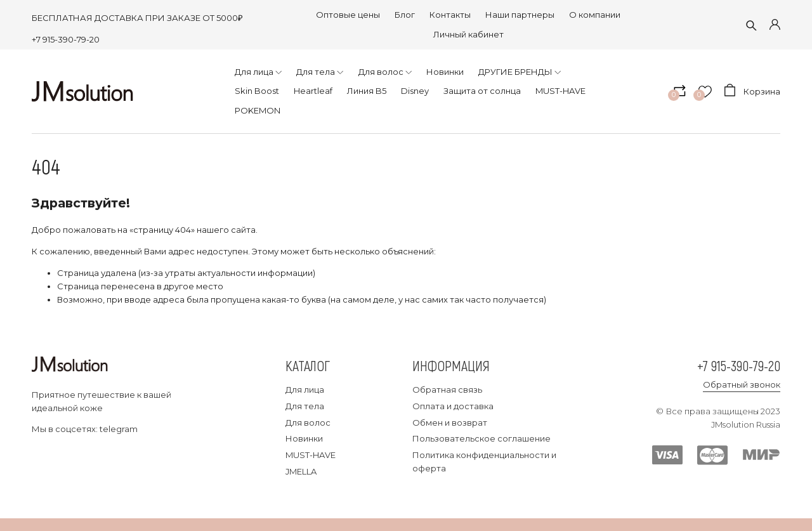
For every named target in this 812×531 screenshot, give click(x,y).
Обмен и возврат (450, 423)
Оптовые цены (348, 15)
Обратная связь (447, 390)
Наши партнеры (520, 15)
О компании (595, 15)
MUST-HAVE (311, 455)
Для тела (305, 406)
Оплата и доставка (453, 406)
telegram (119, 429)
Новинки (304, 438)
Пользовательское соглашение (481, 438)
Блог (405, 15)
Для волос (308, 423)
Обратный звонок (742, 384)
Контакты (450, 15)
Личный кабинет (468, 34)
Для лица (305, 390)
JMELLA (301, 471)
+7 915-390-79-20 (66, 39)
